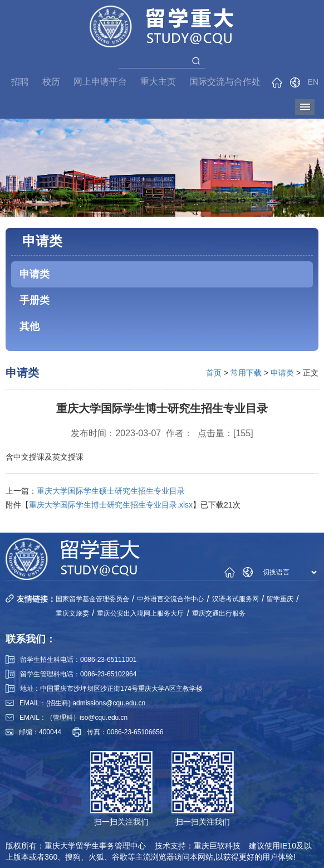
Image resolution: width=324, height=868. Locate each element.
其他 (30, 326)
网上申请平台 (100, 82)
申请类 (35, 274)
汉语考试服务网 (235, 599)
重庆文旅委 (72, 613)
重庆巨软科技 (217, 846)
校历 (51, 82)
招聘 (20, 82)
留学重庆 (280, 599)
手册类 (35, 300)
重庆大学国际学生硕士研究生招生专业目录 (111, 491)
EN (313, 82)
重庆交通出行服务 (219, 613)
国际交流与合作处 (225, 82)
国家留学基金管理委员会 (92, 599)
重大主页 (158, 82)
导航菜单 (305, 107)
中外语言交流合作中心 (170, 599)
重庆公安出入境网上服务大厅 (140, 613)
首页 (214, 373)
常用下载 (246, 373)
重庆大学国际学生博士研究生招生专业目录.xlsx (111, 505)
